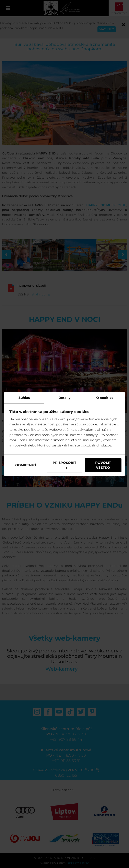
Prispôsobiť (64, 465)
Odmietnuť (26, 465)
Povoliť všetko (103, 465)
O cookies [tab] (105, 398)
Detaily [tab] (65, 398)
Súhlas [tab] (24, 398)
